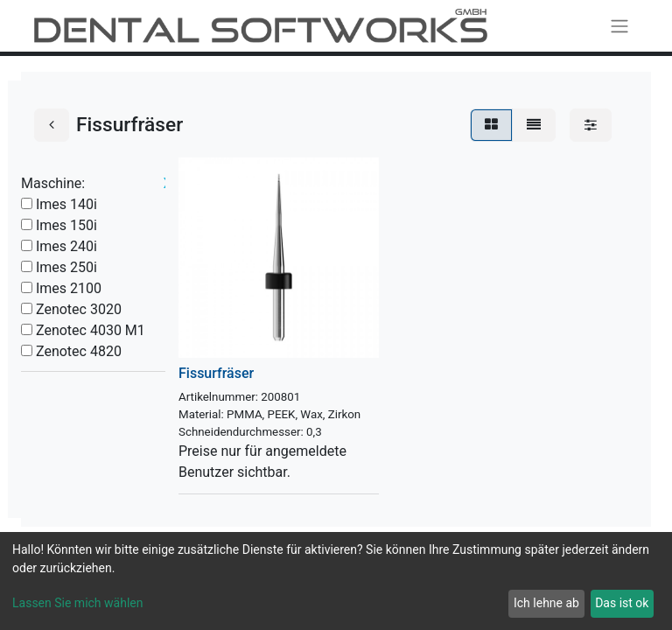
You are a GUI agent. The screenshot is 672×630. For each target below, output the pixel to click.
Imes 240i (66, 246)
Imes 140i (66, 204)
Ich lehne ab (546, 603)
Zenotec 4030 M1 (91, 330)
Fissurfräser (216, 373)
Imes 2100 (69, 288)
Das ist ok (622, 603)
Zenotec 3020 (79, 309)
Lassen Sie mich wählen (77, 603)
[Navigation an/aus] (619, 26)
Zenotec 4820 (79, 351)
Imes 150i (66, 225)
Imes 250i (66, 267)
